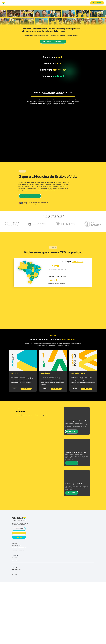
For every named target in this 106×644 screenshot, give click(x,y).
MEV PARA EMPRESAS (16, 608)
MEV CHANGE (15, 622)
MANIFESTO (14, 636)
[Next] (103, 324)
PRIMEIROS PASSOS (16, 632)
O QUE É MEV (15, 629)
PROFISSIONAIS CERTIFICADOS (19, 610)
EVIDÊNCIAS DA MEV (16, 634)
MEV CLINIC (14, 620)
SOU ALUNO (14, 605)
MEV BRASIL (14, 627)
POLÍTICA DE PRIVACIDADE (18, 612)
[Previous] (3, 324)
